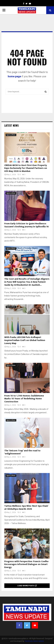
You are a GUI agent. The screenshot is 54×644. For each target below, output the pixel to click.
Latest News (11, 125)
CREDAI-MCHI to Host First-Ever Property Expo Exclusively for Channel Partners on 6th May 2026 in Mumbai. (26, 168)
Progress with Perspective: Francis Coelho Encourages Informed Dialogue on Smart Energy (26, 564)
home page (14, 76)
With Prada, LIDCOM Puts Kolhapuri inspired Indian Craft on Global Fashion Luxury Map (25, 340)
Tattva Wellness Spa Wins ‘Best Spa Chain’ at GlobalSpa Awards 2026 (26, 507)
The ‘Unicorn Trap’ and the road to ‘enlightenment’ (22, 452)
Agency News (11, 135)
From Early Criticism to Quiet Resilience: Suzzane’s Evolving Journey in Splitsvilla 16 (26, 225)
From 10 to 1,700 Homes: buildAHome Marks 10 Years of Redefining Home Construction (24, 399)
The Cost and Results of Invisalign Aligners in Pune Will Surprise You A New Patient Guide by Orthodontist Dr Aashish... (27, 282)
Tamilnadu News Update (34, 641)
